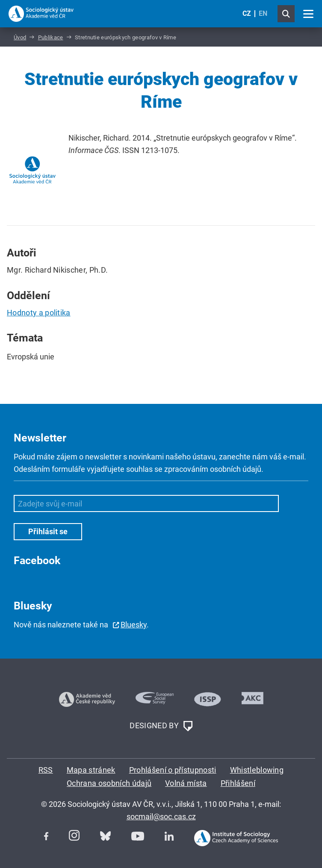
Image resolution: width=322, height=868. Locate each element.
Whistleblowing (257, 770)
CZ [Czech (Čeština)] (247, 13)
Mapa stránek (91, 770)
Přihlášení (238, 783)
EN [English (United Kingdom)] (263, 13)
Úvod (20, 37)
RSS (46, 770)
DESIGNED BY (161, 726)
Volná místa (186, 783)
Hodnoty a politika (39, 313)
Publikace (51, 37)
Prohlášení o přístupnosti (173, 770)
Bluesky (134, 625)
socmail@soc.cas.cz (161, 817)
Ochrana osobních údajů (109, 783)
